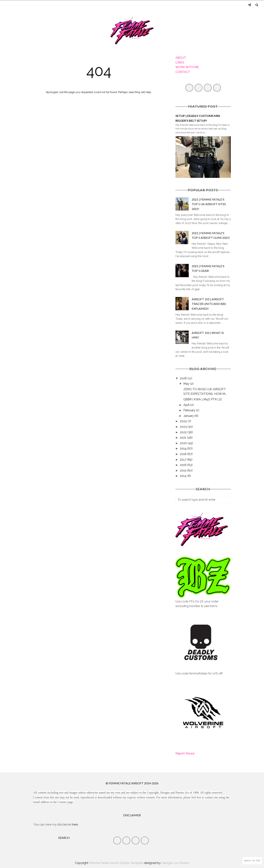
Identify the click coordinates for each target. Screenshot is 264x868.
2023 (184, 427)
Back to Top (252, 861)
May (187, 384)
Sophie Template (132, 863)
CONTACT (183, 72)
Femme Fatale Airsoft (104, 863)
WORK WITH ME (187, 67)
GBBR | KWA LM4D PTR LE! (203, 399)
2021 (183, 438)
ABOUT (181, 58)
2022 (184, 432)
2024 (184, 421)
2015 (183, 470)
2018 (184, 454)
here (75, 825)
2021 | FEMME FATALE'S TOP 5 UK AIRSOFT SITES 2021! (209, 204)
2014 (184, 476)
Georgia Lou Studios (175, 863)
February (190, 410)
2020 (184, 443)
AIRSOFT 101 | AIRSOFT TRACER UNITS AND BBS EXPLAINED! (209, 304)
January (189, 416)
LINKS (180, 63)
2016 (184, 465)
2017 (183, 460)
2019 (184, 448)
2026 (184, 378)
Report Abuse (185, 753)
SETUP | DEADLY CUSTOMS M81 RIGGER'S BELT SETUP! (198, 118)
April (187, 405)
